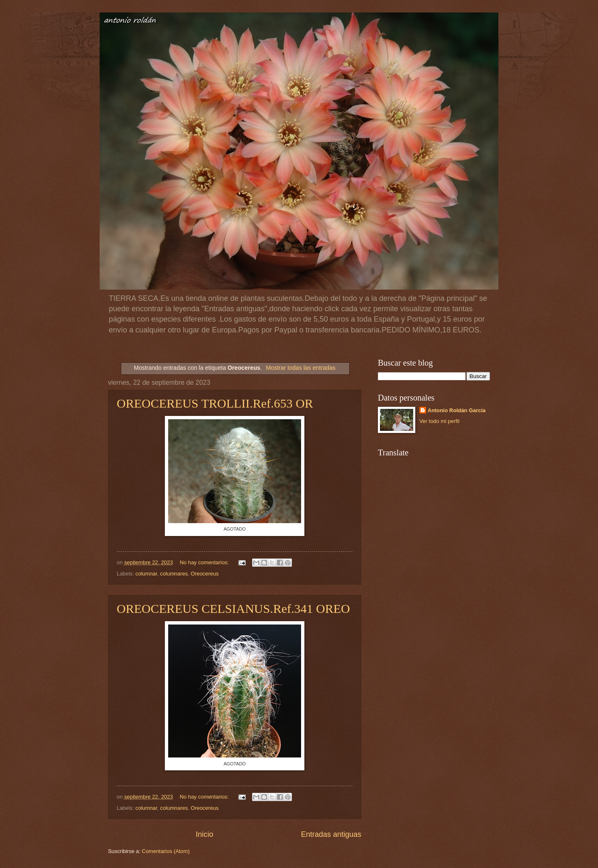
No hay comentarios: (205, 562)
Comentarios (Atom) (166, 851)
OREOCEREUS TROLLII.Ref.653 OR (215, 403)
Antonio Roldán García (457, 410)
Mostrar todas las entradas (301, 368)
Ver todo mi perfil (440, 421)
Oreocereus (205, 574)
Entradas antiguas (331, 834)
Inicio (204, 834)
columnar (146, 574)
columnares (174, 574)
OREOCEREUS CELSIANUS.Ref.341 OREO (233, 609)
